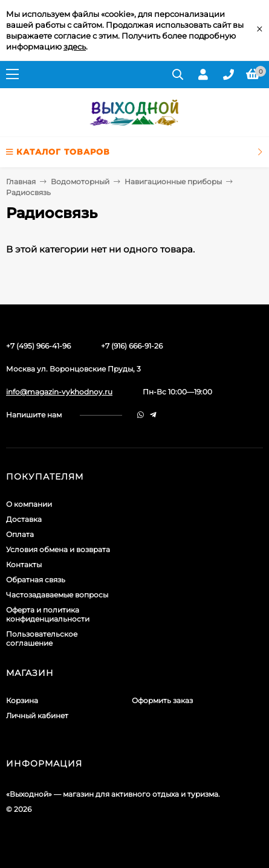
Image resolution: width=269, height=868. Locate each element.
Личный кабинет (37, 715)
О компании (29, 504)
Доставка (24, 519)
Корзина (22, 700)
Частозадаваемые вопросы (57, 595)
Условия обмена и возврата (58, 549)
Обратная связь (36, 580)
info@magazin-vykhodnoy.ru (59, 392)
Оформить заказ (162, 700)
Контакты (24, 564)
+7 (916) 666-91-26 (132, 346)
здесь (75, 47)
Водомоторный (80, 182)
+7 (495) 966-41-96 (38, 346)
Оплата (20, 534)
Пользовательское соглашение (42, 638)
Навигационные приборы (173, 182)
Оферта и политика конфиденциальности (48, 614)
